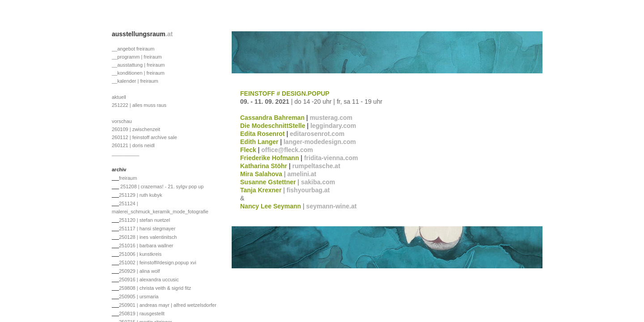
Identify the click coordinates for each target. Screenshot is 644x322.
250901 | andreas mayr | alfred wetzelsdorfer (168, 305)
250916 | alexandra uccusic (149, 280)
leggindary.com (333, 126)
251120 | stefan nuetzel (144, 220)
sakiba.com (318, 182)
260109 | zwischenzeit (136, 129)
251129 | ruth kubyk (140, 195)
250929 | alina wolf (140, 271)
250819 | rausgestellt (142, 314)
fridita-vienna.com (331, 158)
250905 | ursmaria (139, 297)
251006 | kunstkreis (140, 254)
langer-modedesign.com (320, 142)
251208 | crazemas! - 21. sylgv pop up (161, 186)
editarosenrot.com (317, 134)
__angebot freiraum (133, 49)
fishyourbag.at (308, 190)
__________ (125, 153)
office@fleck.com (287, 150)
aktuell (119, 97)
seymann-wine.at (332, 206)
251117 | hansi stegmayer (147, 229)
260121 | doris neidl (133, 145)
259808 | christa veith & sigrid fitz (155, 288)
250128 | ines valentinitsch (148, 237)
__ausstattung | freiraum (138, 65)
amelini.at (302, 174)
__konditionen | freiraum (138, 73)
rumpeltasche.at (316, 166)
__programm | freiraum (137, 57)
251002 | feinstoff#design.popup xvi (158, 263)
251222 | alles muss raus (139, 105)
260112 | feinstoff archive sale (144, 137)
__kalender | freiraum (135, 81)
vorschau (122, 121)
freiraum (128, 178)
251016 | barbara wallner (146, 246)
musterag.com (331, 118)
